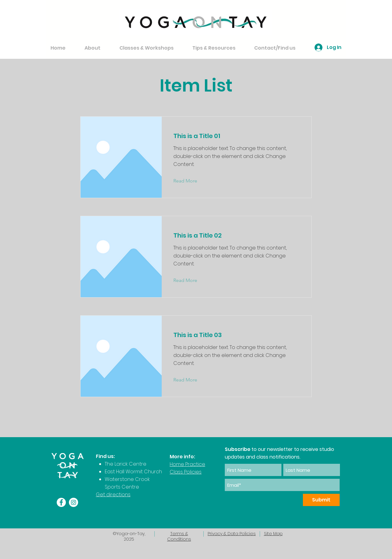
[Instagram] (73, 502)
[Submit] (321, 500)
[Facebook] (61, 502)
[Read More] (190, 181)
